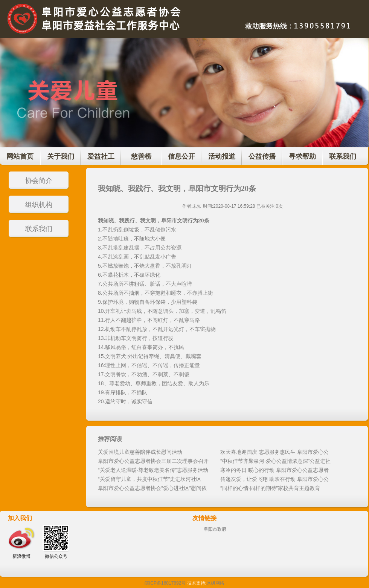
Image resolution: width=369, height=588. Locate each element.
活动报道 (222, 156)
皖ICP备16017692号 (165, 583)
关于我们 (61, 156)
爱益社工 (101, 156)
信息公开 (181, 156)
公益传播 (262, 156)
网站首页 (20, 156)
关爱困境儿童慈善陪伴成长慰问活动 (140, 452)
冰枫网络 (215, 583)
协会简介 (39, 181)
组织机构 (39, 205)
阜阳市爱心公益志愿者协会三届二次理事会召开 (153, 461)
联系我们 (343, 156)
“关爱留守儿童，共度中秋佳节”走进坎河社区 (150, 479)
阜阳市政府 (215, 529)
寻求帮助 (302, 156)
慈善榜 (141, 156)
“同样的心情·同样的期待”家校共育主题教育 (270, 488)
